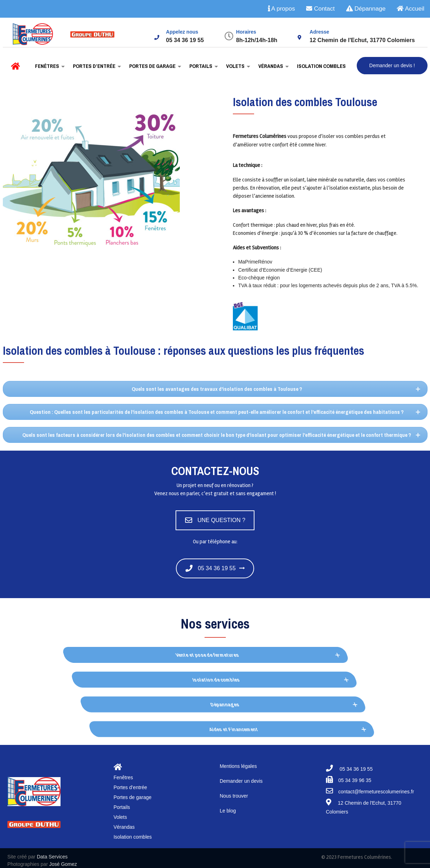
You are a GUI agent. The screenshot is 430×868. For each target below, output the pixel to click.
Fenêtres (47, 66)
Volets (235, 66)
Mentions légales (238, 766)
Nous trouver (234, 796)
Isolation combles (321, 66)
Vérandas (270, 66)
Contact (320, 9)
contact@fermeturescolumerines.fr (376, 792)
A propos (282, 9)
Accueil (411, 9)
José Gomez (63, 864)
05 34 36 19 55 (211, 568)
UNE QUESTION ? (215, 520)
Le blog (228, 811)
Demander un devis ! (392, 65)
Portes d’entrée (94, 66)
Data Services (52, 857)
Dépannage (366, 9)
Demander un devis (241, 781)
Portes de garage (152, 66)
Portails (200, 66)
